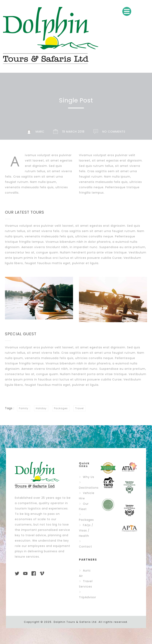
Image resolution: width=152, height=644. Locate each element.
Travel (79, 408)
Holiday (41, 408)
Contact (85, 547)
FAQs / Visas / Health (86, 530)
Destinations (89, 488)
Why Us (89, 477)
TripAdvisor (88, 597)
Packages (61, 408)
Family (24, 408)
